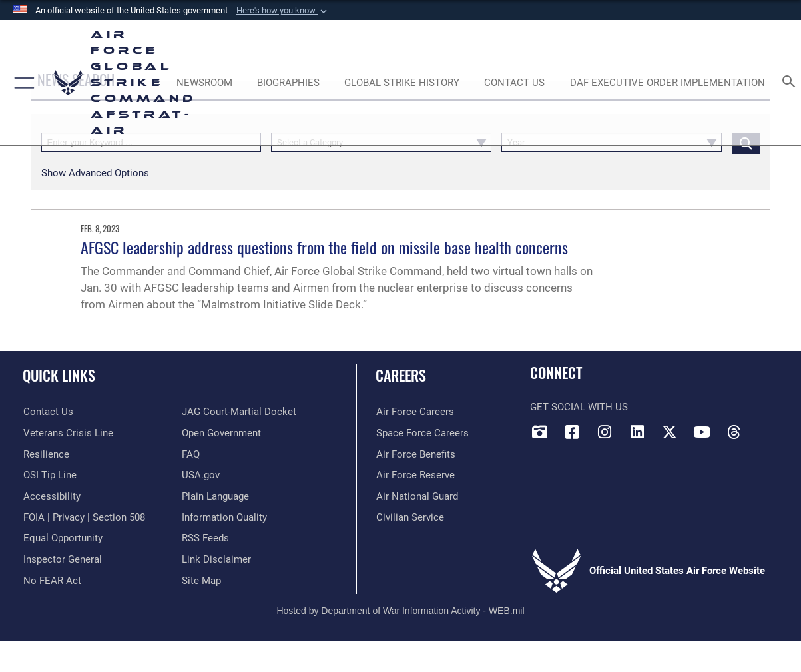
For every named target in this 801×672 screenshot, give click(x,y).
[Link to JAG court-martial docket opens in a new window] (239, 412)
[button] (283, 11)
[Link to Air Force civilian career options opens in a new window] (409, 517)
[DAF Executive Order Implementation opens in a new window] (667, 83)
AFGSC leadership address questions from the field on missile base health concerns (324, 247)
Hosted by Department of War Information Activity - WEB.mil (400, 610)
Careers (401, 375)
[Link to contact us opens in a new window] (48, 412)
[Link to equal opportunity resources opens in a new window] (62, 537)
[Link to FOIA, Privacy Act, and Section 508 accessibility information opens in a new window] (84, 517)
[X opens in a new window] (669, 432)
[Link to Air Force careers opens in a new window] (414, 412)
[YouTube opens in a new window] (702, 432)
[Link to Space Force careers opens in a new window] (422, 433)
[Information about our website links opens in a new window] (216, 559)
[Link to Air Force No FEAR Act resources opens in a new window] (52, 580)
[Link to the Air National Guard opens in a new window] (416, 496)
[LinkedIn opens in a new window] (637, 432)
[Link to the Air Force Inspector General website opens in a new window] (62, 559)
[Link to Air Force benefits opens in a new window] (415, 454)
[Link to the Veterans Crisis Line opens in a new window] (68, 433)
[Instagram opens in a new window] (605, 432)
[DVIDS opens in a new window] (540, 432)
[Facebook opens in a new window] (572, 432)
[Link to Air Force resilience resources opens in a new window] (46, 454)
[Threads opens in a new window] (734, 432)
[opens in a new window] (51, 496)
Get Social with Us (579, 407)
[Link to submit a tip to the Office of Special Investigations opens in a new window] (49, 475)
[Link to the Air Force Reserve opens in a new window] (415, 475)
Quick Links (59, 375)
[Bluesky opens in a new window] (766, 428)
